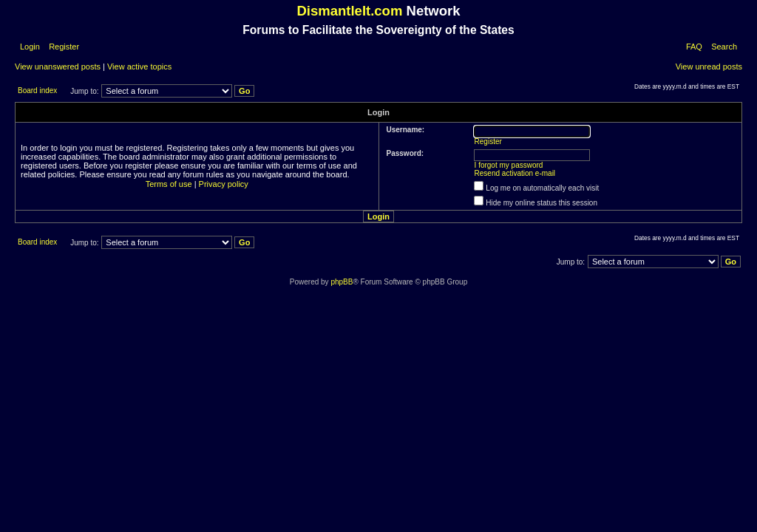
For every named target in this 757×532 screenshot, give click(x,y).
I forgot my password (509, 165)
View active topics (139, 66)
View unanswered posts (58, 66)
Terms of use (169, 184)
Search (724, 47)
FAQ (694, 47)
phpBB (342, 282)
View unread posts (709, 66)
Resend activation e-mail (515, 173)
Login (30, 47)
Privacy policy (224, 184)
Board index (37, 91)
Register (63, 47)
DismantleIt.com (349, 11)
